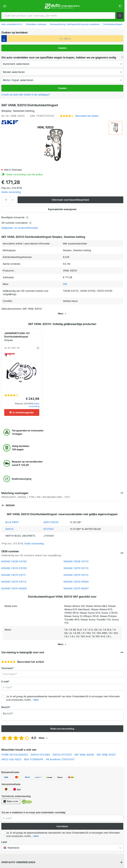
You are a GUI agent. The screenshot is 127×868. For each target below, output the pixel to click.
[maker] (62, 64)
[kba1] (65, 39)
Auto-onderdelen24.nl (12, 24)
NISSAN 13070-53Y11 (14, 570)
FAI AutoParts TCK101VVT (60, 755)
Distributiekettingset (113, 24)
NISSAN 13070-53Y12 (76, 570)
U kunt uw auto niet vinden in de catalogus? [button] (25, 95)
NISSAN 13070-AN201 (76, 584)
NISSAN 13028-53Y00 (14, 557)
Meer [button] (36, 695)
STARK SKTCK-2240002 (15, 750)
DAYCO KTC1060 (40, 750)
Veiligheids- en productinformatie (20, 228)
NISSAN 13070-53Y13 (14, 577)
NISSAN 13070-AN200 (14, 584)
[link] (120, 6)
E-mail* (5, 677)
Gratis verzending (11, 192)
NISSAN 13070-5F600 (76, 577)
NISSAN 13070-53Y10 (76, 563)
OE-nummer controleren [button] (17, 223)
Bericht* (6, 702)
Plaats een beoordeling (62, 724)
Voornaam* (8, 663)
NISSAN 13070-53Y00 (14, 563)
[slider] (9, 657)
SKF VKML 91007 (106, 750)
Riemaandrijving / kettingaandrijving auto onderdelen (75, 24)
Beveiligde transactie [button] (15, 217)
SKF (65, 284)
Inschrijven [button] (62, 822)
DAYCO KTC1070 (62, 750)
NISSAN (10, 501)
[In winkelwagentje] (22, 408)
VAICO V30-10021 (11, 755)
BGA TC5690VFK (34, 755)
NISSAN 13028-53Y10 (76, 557)
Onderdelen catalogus (36, 24)
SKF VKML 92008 (84, 750)
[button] (120, 16)
